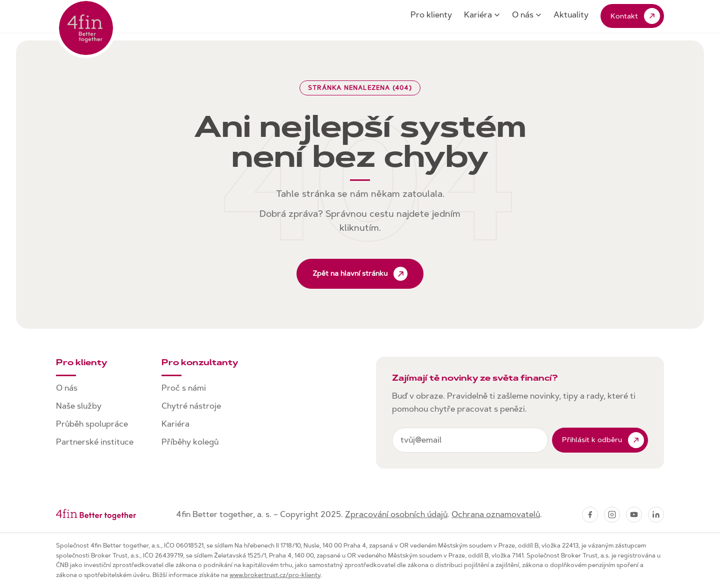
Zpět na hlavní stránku (360, 274)
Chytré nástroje (191, 406)
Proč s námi (184, 388)
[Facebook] (590, 515)
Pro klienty (431, 15)
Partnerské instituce (95, 442)
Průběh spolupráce (92, 424)
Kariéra (482, 15)
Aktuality (571, 15)
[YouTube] (634, 515)
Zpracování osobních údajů (396, 514)
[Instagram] (612, 515)
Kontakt (635, 16)
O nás (527, 15)
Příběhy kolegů (190, 442)
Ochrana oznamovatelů (496, 514)
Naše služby (79, 406)
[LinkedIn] (656, 515)
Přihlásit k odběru (603, 440)
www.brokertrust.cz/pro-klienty (275, 575)
